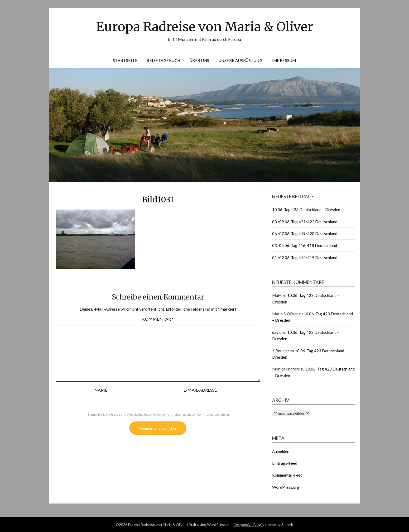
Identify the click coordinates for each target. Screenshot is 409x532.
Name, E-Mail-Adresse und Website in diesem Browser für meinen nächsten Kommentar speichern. (159, 414)
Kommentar (158, 319)
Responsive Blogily (249, 524)
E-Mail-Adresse (200, 390)
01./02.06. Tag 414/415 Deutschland (305, 258)
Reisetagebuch (163, 60)
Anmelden (281, 451)
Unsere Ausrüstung (241, 60)
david (277, 332)
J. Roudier (281, 351)
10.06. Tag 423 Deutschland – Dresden (306, 210)
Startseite (125, 60)
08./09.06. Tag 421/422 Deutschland (305, 222)
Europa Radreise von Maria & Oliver (205, 27)
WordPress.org (286, 487)
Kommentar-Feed (287, 475)
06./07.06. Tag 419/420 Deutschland (305, 234)
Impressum (284, 60)
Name (101, 390)
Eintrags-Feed (285, 463)
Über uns (199, 60)
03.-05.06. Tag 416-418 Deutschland (305, 245)
